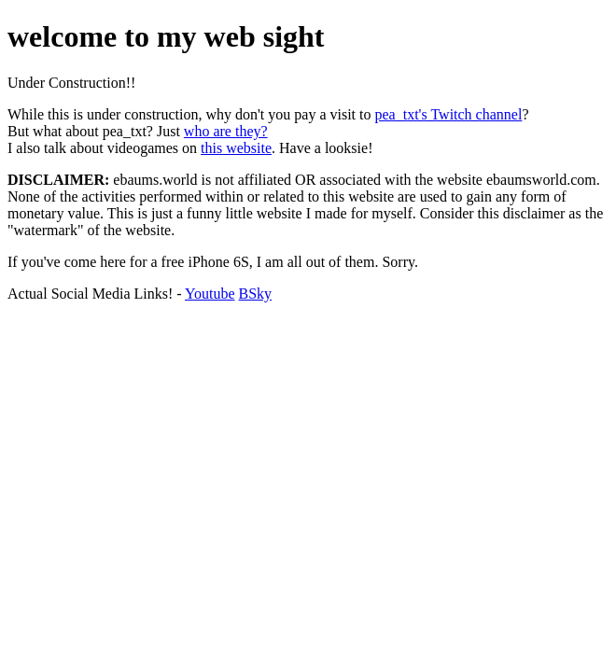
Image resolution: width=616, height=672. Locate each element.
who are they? (226, 131)
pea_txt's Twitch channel (449, 114)
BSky (256, 294)
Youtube (210, 294)
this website (236, 148)
